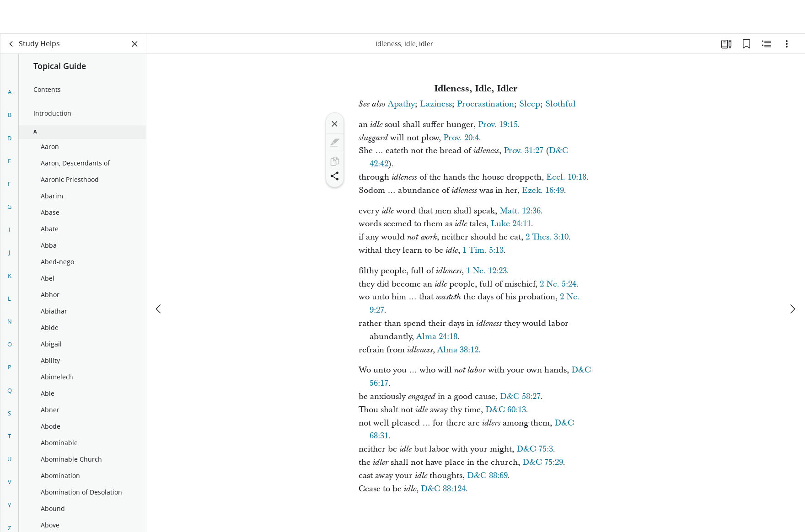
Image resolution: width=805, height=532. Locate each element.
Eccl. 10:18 (566, 177)
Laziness (436, 104)
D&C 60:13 (506, 410)
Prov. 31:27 (523, 151)
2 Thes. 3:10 (547, 237)
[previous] (159, 275)
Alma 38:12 (458, 350)
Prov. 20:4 (461, 138)
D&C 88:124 (443, 489)
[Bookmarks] (746, 44)
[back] (11, 44)
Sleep (530, 104)
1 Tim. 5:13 (483, 250)
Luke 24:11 (511, 224)
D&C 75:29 (543, 462)
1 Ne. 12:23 (486, 271)
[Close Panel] (135, 44)
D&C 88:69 (487, 476)
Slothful (561, 104)
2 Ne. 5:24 (558, 284)
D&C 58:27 (520, 396)
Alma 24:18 (437, 337)
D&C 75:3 (535, 449)
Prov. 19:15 (498, 125)
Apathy (401, 104)
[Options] (787, 44)
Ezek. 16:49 (543, 190)
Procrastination (486, 104)
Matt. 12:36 (520, 211)
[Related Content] (767, 44)
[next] (792, 275)
